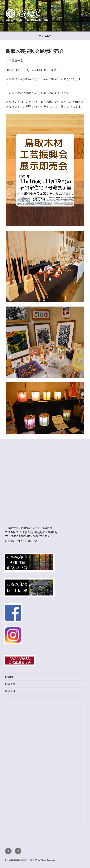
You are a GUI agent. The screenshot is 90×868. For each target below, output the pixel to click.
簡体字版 (10, 684)
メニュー (45, 36)
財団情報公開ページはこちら (22, 541)
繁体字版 (10, 691)
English (9, 677)
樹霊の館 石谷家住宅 (29, 860)
